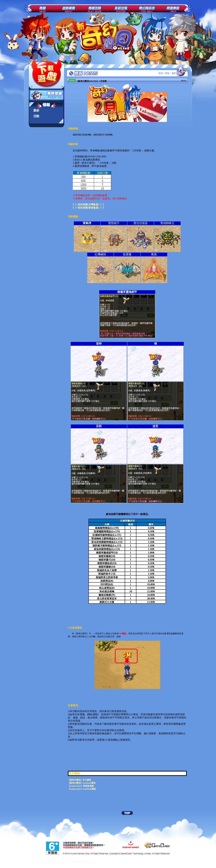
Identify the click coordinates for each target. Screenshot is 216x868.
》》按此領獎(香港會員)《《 (88, 208)
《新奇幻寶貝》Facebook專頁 (82, 783)
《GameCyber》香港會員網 (81, 786)
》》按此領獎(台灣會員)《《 (88, 205)
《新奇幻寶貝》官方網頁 (79, 780)
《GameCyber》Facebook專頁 (82, 789)
